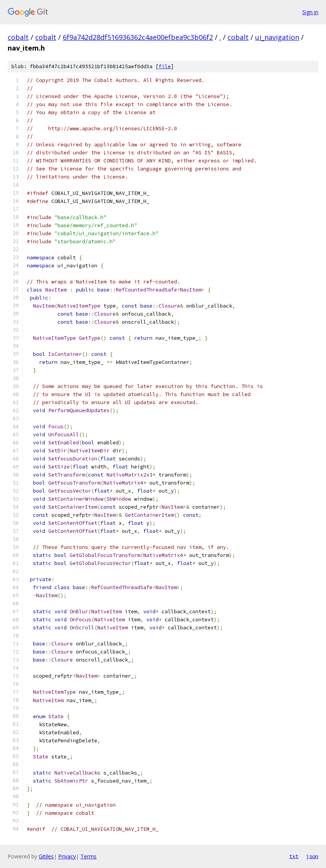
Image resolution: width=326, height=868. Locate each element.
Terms (88, 856)
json (312, 856)
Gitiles (46, 856)
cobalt (18, 37)
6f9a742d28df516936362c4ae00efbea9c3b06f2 (138, 37)
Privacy (67, 856)
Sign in (310, 12)
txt (294, 856)
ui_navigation (277, 37)
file (165, 66)
